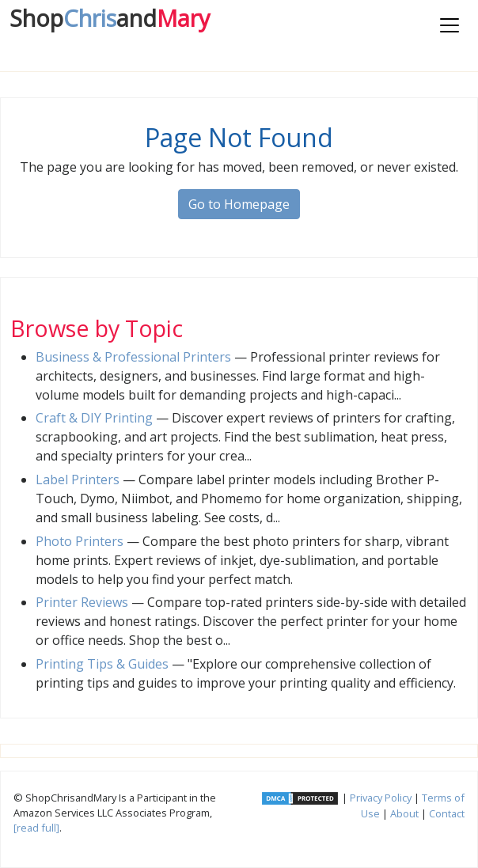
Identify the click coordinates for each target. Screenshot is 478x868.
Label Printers (78, 479)
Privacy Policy (381, 798)
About (404, 813)
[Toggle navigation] (450, 25)
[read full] (36, 828)
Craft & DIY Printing (94, 418)
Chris (110, 18)
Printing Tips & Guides (102, 664)
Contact (447, 813)
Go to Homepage (239, 204)
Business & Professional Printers (133, 357)
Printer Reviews (82, 602)
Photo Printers (80, 541)
